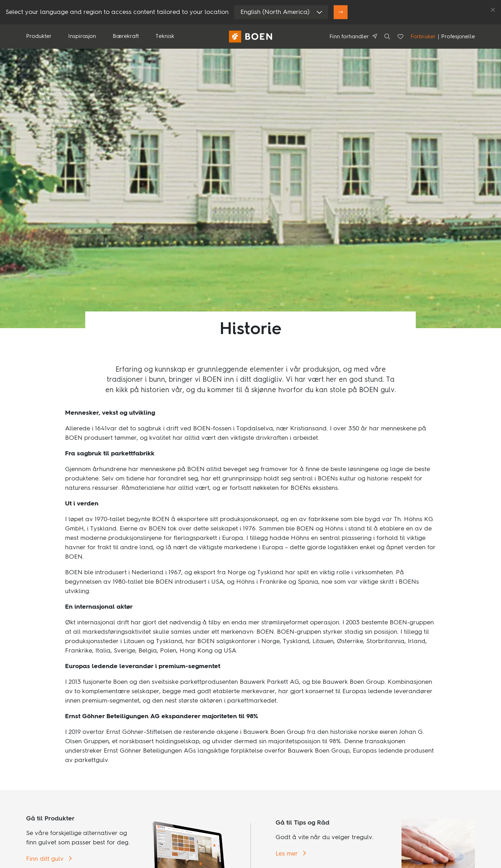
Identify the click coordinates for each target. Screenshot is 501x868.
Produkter (39, 36)
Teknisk (165, 36)
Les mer (288, 854)
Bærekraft (126, 36)
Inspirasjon (82, 36)
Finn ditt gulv (46, 859)
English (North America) (275, 12)
